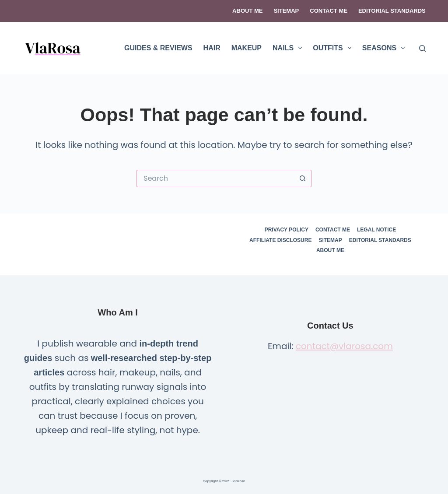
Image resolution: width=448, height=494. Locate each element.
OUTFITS (334, 48)
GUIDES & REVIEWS (158, 48)
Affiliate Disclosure (280, 240)
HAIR (212, 48)
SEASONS (385, 48)
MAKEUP (247, 48)
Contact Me (329, 11)
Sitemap (286, 11)
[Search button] (303, 179)
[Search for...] (215, 179)
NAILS (289, 48)
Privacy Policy (287, 230)
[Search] (422, 48)
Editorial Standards (392, 11)
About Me (247, 11)
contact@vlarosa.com (344, 346)
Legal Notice (376, 230)
